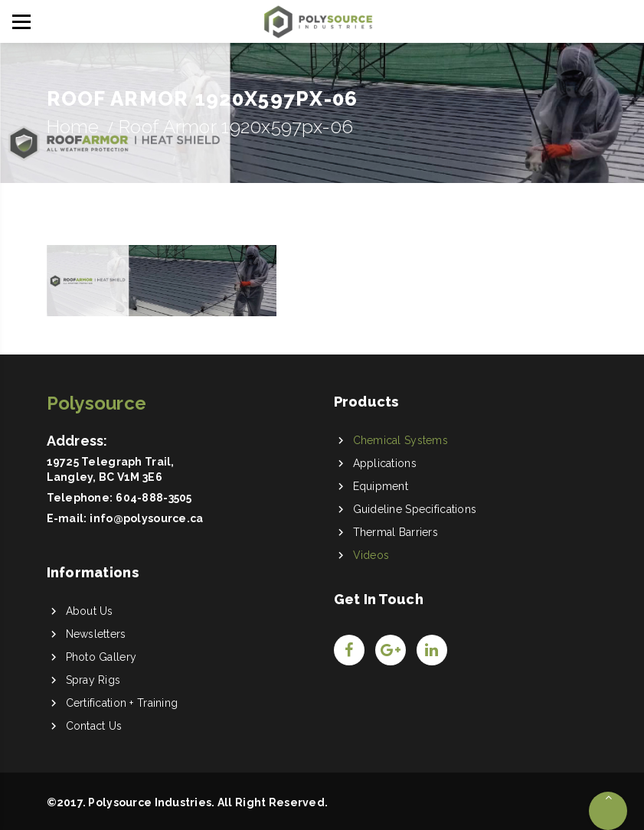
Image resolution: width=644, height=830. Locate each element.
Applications (385, 463)
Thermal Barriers (396, 532)
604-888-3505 (154, 498)
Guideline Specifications (415, 509)
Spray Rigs (93, 680)
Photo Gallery (101, 657)
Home (73, 127)
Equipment (381, 486)
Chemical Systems (400, 440)
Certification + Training (122, 703)
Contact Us (94, 726)
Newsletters (96, 634)
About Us (90, 611)
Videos (371, 555)
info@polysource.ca (146, 518)
